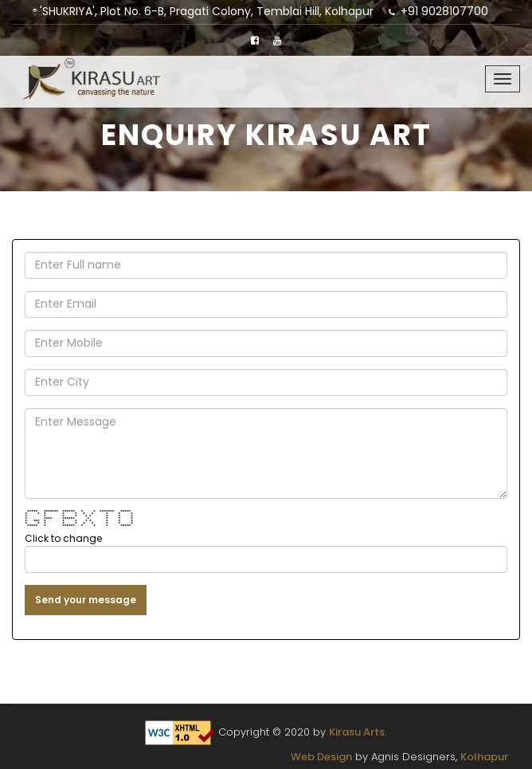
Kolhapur (484, 757)
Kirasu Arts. (358, 732)
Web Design (321, 757)
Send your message (86, 600)
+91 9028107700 (444, 11)
